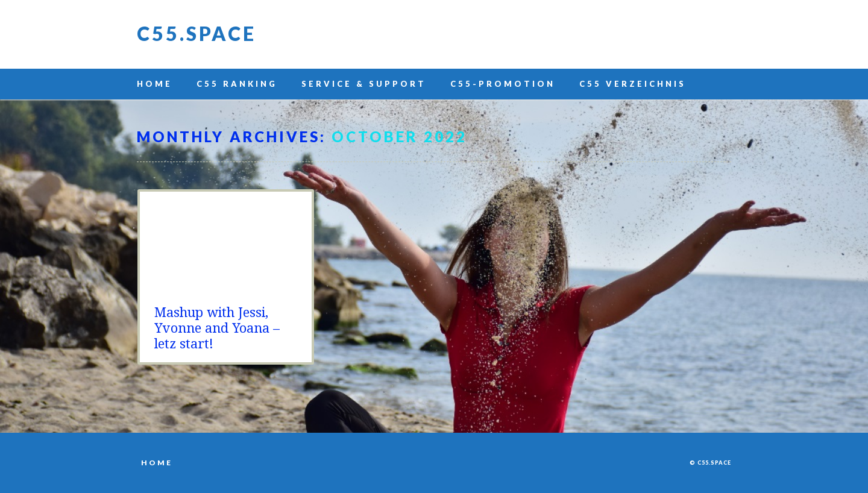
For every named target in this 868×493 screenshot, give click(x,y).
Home (155, 84)
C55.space (197, 33)
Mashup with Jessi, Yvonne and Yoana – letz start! (217, 328)
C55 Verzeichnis (633, 84)
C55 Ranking (237, 84)
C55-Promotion (503, 84)
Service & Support (364, 84)
